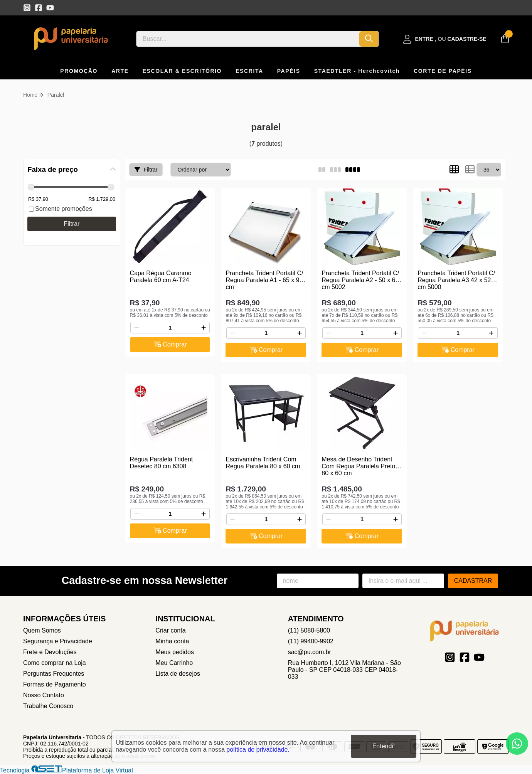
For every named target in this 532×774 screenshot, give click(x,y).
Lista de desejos (178, 674)
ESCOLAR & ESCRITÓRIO (182, 71)
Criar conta (170, 630)
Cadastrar (473, 581)
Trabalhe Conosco (48, 706)
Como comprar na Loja (55, 663)
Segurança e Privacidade (58, 641)
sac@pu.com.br (310, 652)
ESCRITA (249, 71)
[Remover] (136, 328)
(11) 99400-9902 (311, 641)
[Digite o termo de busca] (248, 39)
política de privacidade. (258, 750)
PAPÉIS (289, 71)
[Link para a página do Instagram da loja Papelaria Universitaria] (27, 8)
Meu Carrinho (174, 663)
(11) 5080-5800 (309, 630)
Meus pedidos (175, 652)
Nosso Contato (44, 695)
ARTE (120, 71)
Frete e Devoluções (50, 652)
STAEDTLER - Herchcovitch (357, 71)
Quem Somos (42, 630)
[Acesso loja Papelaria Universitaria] (445, 39)
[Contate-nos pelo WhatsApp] (517, 744)
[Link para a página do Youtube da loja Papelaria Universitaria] (50, 8)
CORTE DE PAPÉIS (443, 71)
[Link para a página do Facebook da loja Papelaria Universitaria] (39, 8)
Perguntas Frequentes (54, 674)
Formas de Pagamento (55, 684)
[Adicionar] (204, 328)
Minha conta (172, 641)
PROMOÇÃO (79, 71)
